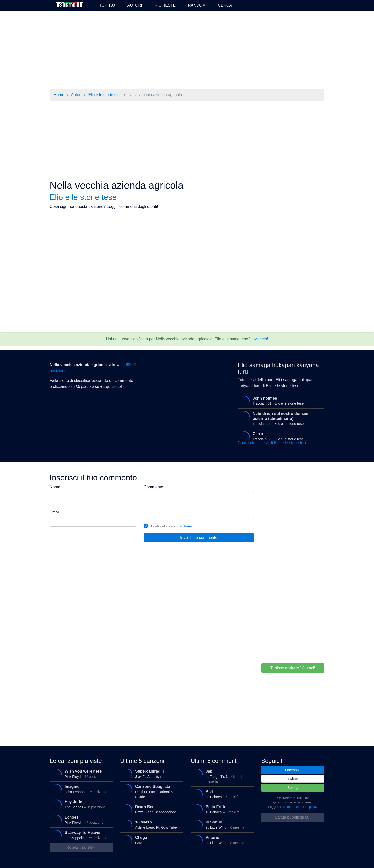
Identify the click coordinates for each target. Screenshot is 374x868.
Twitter (293, 779)
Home (59, 95)
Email (55, 512)
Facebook (293, 770)
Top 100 (107, 5)
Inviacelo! (260, 339)
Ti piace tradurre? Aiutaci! (293, 668)
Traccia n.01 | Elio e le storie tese (280, 401)
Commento (153, 487)
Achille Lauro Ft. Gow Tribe (151, 825)
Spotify (293, 788)
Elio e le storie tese (105, 95)
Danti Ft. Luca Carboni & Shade (151, 790)
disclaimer (186, 526)
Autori (135, 5)
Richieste (165, 5)
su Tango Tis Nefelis (221, 775)
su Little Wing (221, 825)
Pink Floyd (80, 774)
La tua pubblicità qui (293, 817)
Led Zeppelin (80, 835)
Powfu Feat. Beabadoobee (151, 809)
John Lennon (80, 789)
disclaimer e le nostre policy (298, 807)
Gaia (151, 840)
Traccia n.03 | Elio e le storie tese (280, 436)
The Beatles (80, 804)
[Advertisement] (187, 50)
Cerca (225, 5)
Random (197, 5)
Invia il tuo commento (199, 538)
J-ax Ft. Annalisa (151, 774)
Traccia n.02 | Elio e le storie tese (280, 417)
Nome (55, 487)
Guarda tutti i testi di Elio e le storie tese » (274, 443)
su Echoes (221, 794)
